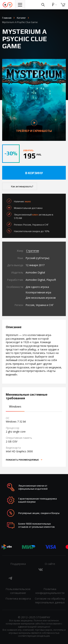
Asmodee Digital (35, 272)
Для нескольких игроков (41, 298)
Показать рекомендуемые (23, 460)
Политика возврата (18, 598)
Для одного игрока (37, 287)
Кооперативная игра (38, 292)
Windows (15, 407)
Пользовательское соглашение (18, 591)
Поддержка (18, 564)
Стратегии (33, 251)
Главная (7, 18)
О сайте (50, 564)
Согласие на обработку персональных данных (50, 600)
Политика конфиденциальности (50, 591)
